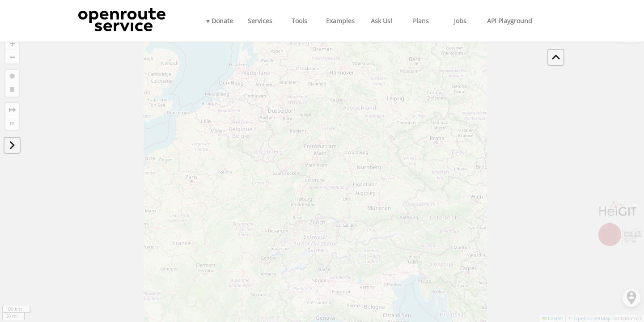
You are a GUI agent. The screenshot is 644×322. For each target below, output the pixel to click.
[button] (12, 43)
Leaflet (553, 318)
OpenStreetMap (592, 318)
